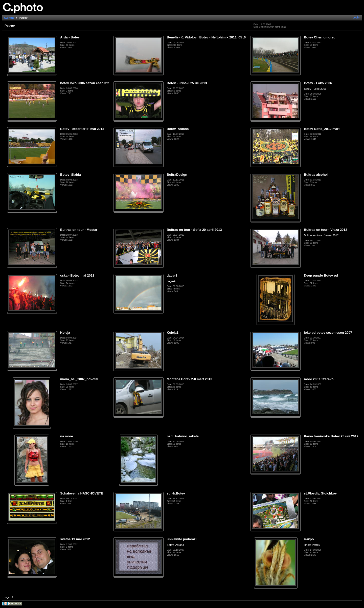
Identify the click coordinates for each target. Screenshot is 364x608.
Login (356, 18)
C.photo (9, 18)
